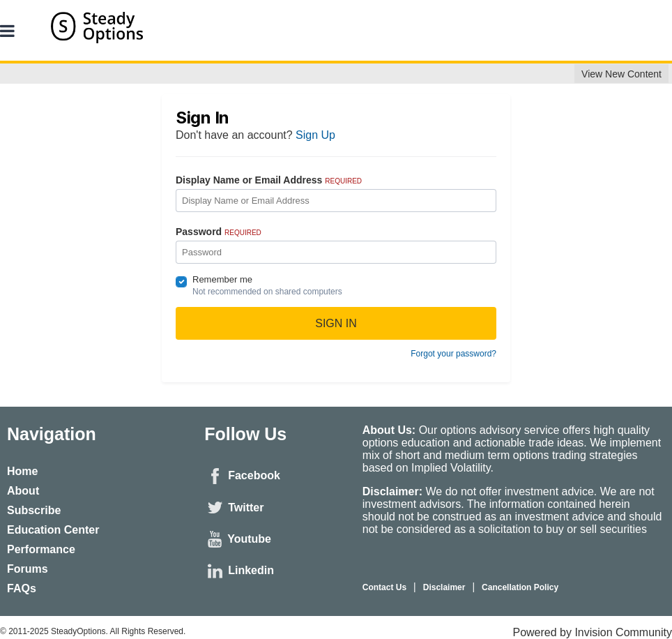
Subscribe (34, 510)
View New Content (621, 74)
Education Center (53, 530)
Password (219, 232)
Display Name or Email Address (269, 180)
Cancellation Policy (520, 587)
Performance (41, 549)
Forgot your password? (453, 354)
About (23, 491)
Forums (28, 569)
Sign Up (315, 135)
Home (22, 471)
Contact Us (384, 587)
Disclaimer (444, 587)
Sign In (336, 323)
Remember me (222, 279)
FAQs (22, 588)
